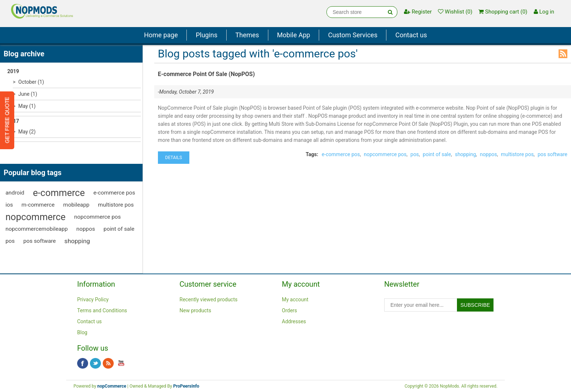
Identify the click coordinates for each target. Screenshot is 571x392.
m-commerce (38, 205)
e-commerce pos (114, 193)
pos (10, 241)
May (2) (27, 132)
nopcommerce (35, 217)
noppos (86, 229)
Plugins (206, 35)
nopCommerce (112, 386)
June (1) (28, 94)
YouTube (121, 363)
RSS (563, 54)
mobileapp (76, 205)
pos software (40, 241)
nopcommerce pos (98, 217)
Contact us (411, 35)
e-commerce (59, 193)
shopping (77, 241)
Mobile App (294, 35)
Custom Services (353, 35)
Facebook (83, 363)
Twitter (95, 363)
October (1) (31, 82)
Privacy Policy (93, 299)
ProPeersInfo (186, 386)
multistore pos (116, 205)
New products (195, 310)
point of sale (119, 229)
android (15, 193)
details (174, 158)
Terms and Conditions (102, 310)
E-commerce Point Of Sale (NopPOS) (206, 74)
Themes (247, 35)
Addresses (294, 321)
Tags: (312, 154)
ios (9, 205)
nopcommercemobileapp (37, 229)
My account (295, 299)
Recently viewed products (209, 299)
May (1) (27, 106)
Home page (161, 35)
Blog (82, 332)
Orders (290, 310)
